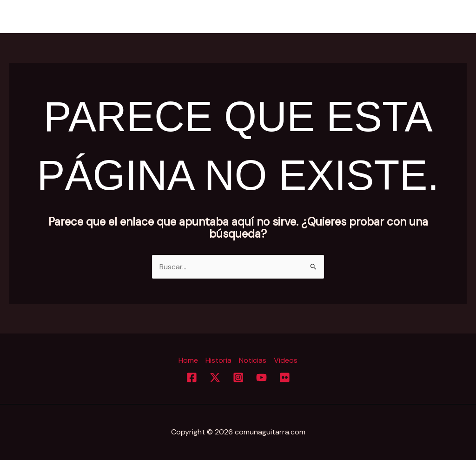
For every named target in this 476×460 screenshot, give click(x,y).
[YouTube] (261, 377)
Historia (360, 16)
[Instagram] (238, 377)
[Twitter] (215, 377)
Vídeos (446, 16)
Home (319, 16)
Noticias (404, 16)
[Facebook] (192, 377)
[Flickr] (285, 377)
